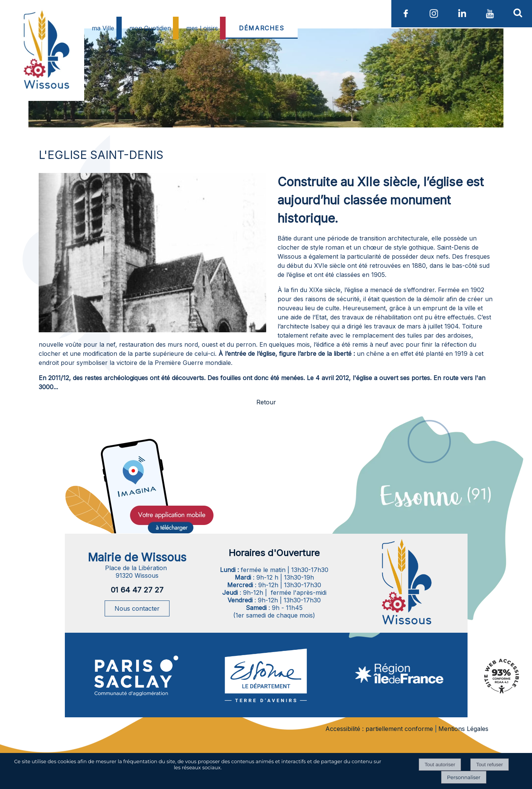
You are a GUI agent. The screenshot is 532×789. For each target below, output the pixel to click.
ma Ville (103, 28)
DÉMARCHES (261, 28)
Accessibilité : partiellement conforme (379, 729)
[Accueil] (46, 68)
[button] (518, 13)
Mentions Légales (463, 729)
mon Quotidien (150, 28)
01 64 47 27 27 (137, 590)
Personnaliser (464, 777)
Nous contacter (137, 608)
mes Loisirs (202, 28)
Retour (266, 402)
